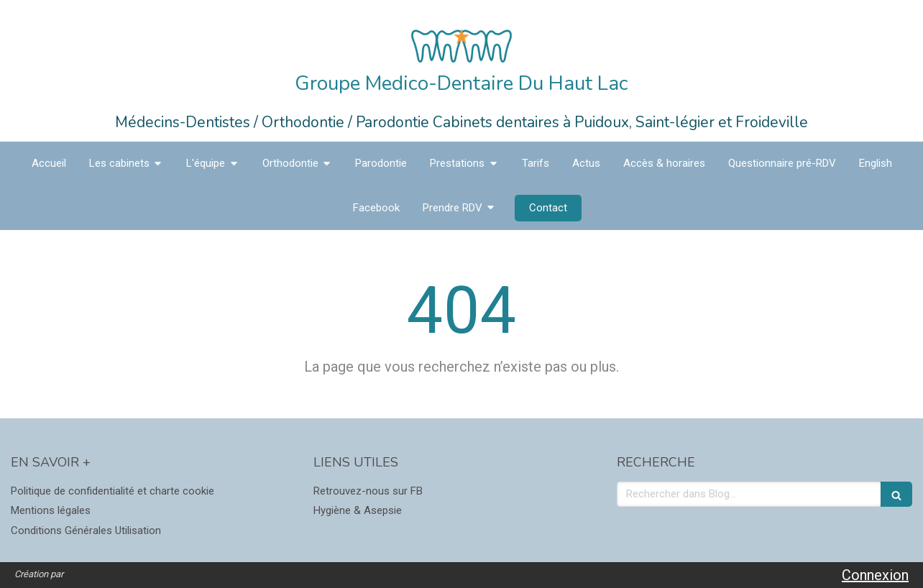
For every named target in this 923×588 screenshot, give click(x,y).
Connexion (875, 575)
